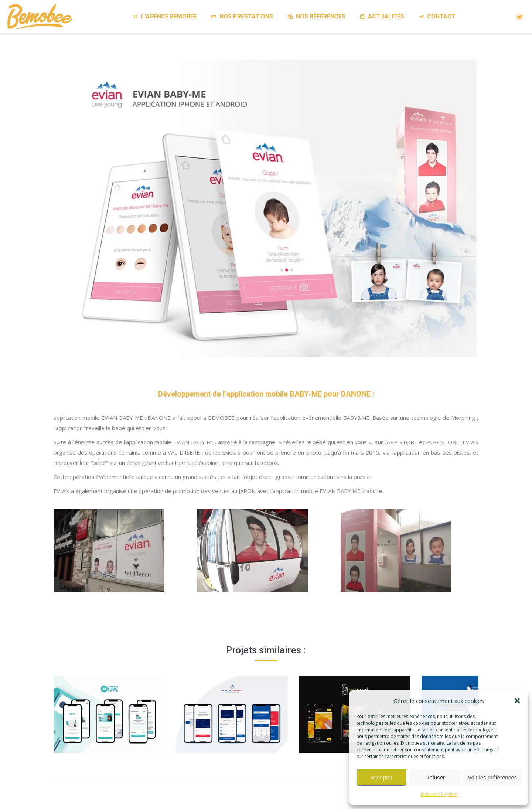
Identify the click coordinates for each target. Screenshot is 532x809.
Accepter (381, 777)
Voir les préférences (492, 777)
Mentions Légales (439, 794)
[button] (517, 701)
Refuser (435, 777)
